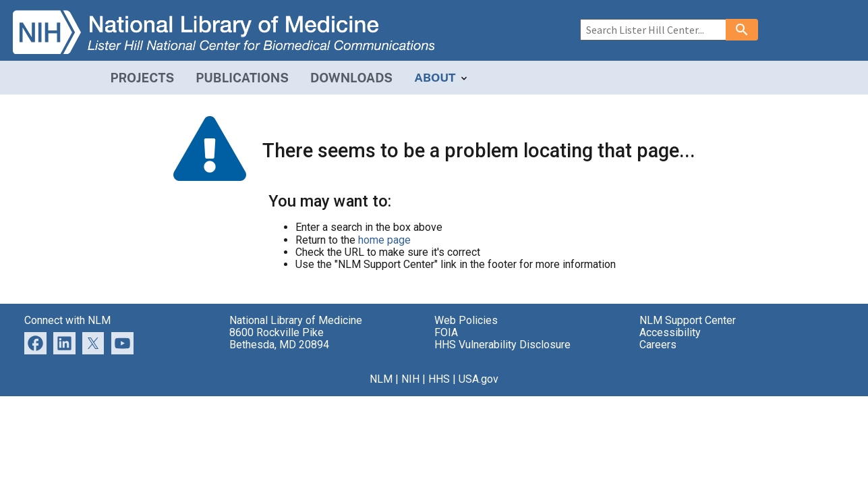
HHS (439, 379)
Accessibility (670, 332)
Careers (658, 345)
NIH (410, 379)
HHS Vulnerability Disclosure (502, 345)
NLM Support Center (688, 320)
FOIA (446, 332)
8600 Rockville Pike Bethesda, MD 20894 (279, 339)
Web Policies (466, 320)
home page (384, 240)
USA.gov (479, 379)
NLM (381, 379)
